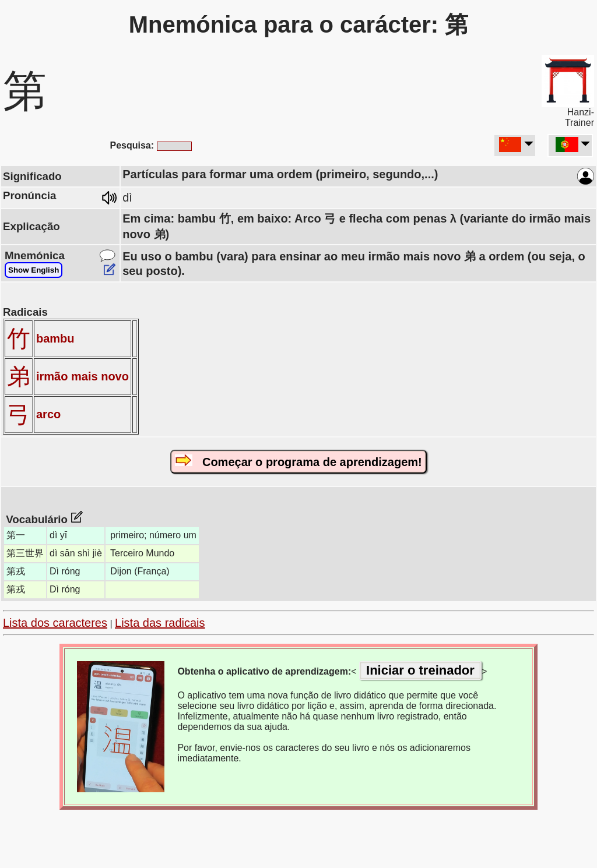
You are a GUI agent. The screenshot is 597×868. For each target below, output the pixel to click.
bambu (55, 338)
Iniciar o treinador (420, 670)
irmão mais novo (82, 376)
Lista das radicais (160, 623)
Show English (34, 270)
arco (48, 414)
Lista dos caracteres (55, 623)
